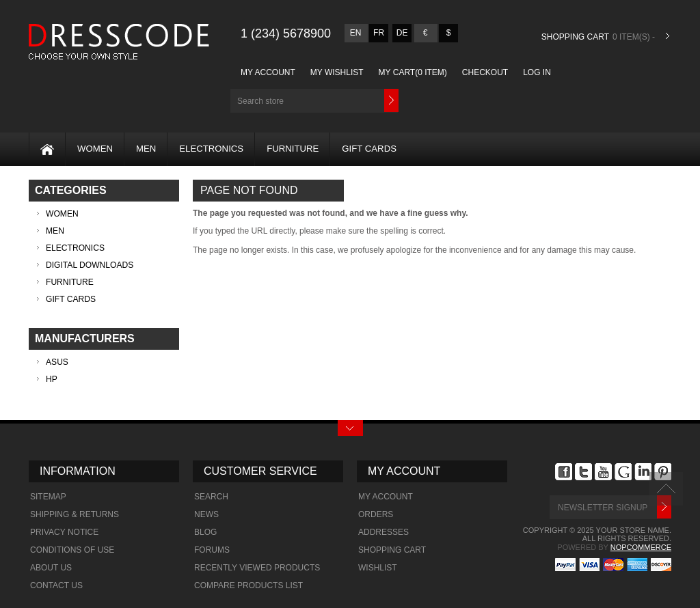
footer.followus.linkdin (643, 472)
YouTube (603, 472)
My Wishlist (337, 72)
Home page (42, 146)
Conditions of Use (72, 550)
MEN (146, 149)
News (206, 514)
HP (52, 379)
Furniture (293, 149)
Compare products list (248, 585)
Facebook (564, 472)
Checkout (485, 72)
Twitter (583, 472)
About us (51, 568)
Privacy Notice (64, 532)
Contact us (56, 585)
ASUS (57, 362)
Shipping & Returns (75, 514)
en (356, 33)
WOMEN (95, 149)
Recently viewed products (257, 568)
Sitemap (48, 497)
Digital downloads (90, 265)
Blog (205, 532)
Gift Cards (369, 149)
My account (268, 72)
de (402, 33)
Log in (537, 72)
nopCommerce (641, 547)
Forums (212, 550)
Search (211, 497)
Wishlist (378, 568)
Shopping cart (392, 550)
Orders (376, 514)
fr (379, 33)
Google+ (623, 472)
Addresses (383, 532)
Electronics (211, 149)
